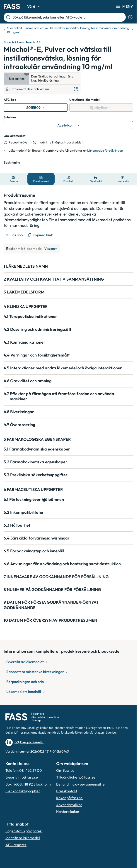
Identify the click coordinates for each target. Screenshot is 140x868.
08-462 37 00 (31, 770)
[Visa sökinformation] (130, 17)
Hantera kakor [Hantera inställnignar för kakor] (68, 812)
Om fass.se (65, 770)
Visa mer (51, 249)
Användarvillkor (69, 805)
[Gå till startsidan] (12, 6)
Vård (34, 6)
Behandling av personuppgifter (81, 784)
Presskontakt (67, 791)
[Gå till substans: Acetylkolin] (68, 125)
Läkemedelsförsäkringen (105, 150)
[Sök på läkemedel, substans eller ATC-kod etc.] (68, 17)
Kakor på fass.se (69, 798)
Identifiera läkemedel (23, 838)
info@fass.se (28, 777)
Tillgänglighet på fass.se (76, 777)
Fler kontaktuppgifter (23, 791)
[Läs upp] (14, 235)
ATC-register (16, 845)
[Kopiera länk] (41, 235)
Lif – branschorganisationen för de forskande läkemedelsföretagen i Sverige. (65, 733)
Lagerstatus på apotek (24, 831)
